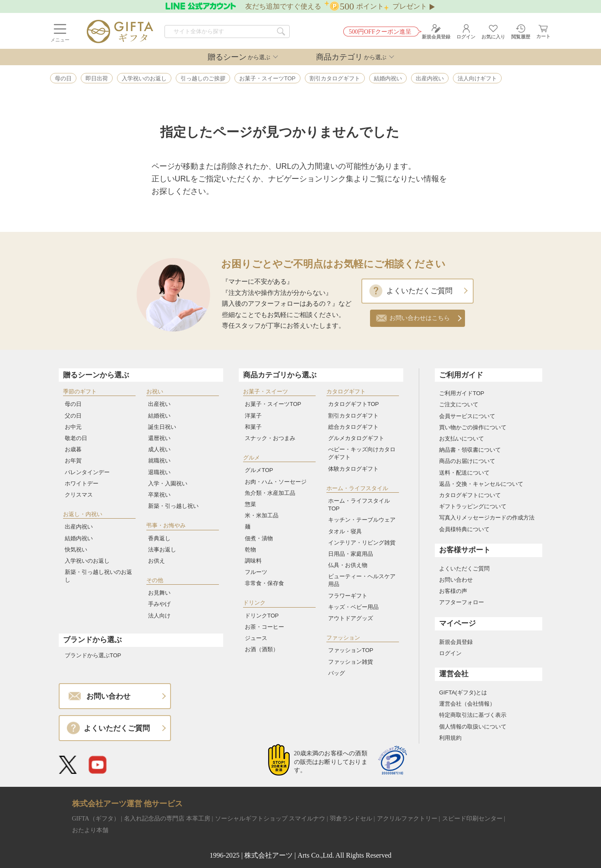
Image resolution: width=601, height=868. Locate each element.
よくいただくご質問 (419, 291)
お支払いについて (462, 439)
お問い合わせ (456, 580)
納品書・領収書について (470, 450)
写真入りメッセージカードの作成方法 (487, 518)
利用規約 (450, 738)
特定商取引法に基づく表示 (473, 715)
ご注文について (459, 404)
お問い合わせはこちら (420, 318)
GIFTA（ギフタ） (96, 819)
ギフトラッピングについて (473, 506)
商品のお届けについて (467, 461)
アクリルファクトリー (407, 819)
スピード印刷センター (472, 819)
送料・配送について (464, 473)
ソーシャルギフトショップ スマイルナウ (270, 819)
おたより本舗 (90, 830)
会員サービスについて (467, 416)
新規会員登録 (456, 642)
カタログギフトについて (470, 495)
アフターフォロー (462, 602)
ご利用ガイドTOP (462, 393)
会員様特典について (464, 529)
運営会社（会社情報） (467, 704)
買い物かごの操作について (473, 427)
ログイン (450, 653)
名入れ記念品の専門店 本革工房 (167, 819)
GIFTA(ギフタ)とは (463, 692)
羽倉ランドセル (351, 819)
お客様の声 (453, 591)
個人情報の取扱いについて (473, 727)
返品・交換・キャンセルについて (481, 484)
